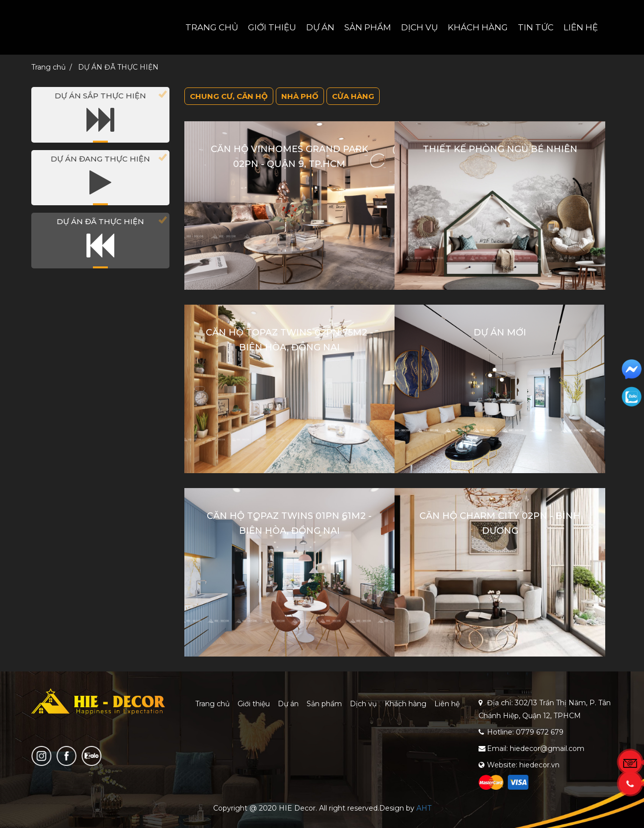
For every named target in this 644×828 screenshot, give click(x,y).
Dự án (320, 27)
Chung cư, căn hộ (229, 96)
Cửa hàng (353, 96)
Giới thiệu (272, 27)
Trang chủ (212, 27)
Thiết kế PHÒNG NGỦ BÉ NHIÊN (500, 149)
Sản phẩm (368, 27)
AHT (424, 808)
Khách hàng (478, 27)
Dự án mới (500, 332)
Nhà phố (300, 96)
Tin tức (536, 27)
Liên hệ (581, 27)
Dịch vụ (419, 27)
